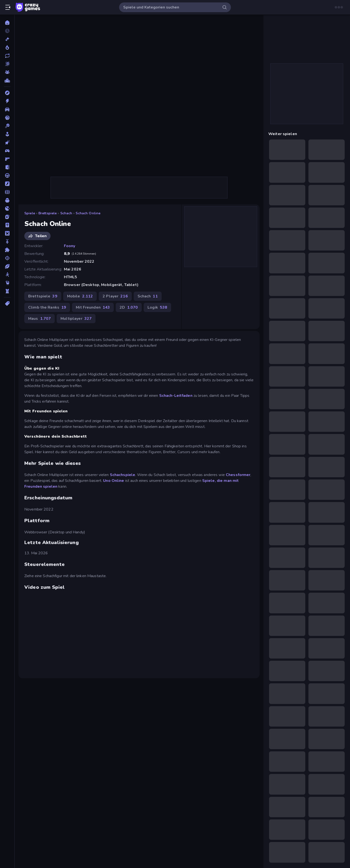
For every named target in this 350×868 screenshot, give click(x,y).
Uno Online (114, 481)
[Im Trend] (7, 47)
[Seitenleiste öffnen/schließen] (8, 7)
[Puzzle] (7, 250)
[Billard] (7, 126)
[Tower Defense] (7, 291)
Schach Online (88, 213)
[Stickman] (7, 275)
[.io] (7, 208)
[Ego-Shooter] (7, 159)
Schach (66, 213)
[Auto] (7, 109)
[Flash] (7, 184)
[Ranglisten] (7, 80)
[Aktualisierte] (7, 56)
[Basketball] (7, 118)
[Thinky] (7, 283)
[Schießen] (7, 258)
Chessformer (238, 475)
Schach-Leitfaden (176, 396)
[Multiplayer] (7, 72)
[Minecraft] (7, 233)
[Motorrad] (7, 242)
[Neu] (7, 39)
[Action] (7, 101)
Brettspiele (48, 213)
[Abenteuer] (7, 93)
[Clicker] (7, 142)
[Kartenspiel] (7, 217)
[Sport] (7, 266)
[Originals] (7, 64)
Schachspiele (122, 475)
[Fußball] (7, 192)
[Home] (7, 23)
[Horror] (7, 200)
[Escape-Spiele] (7, 167)
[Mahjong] (7, 225)
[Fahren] (7, 175)
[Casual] (7, 134)
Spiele (30, 213)
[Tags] (7, 304)
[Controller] (7, 151)
